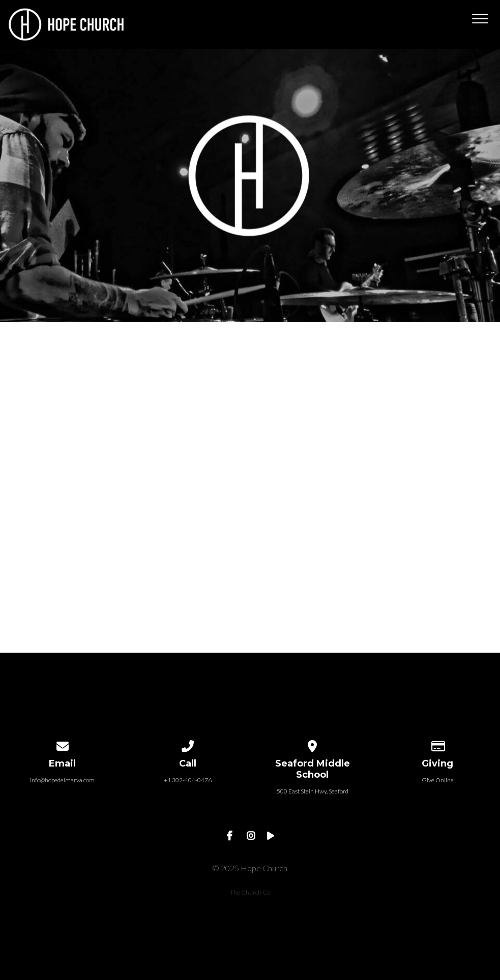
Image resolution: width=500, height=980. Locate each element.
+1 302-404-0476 (188, 780)
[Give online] (437, 744)
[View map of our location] (313, 744)
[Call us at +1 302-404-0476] (188, 744)
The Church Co (250, 892)
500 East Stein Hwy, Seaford (313, 791)
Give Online (438, 780)
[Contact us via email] (63, 744)
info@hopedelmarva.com (62, 780)
